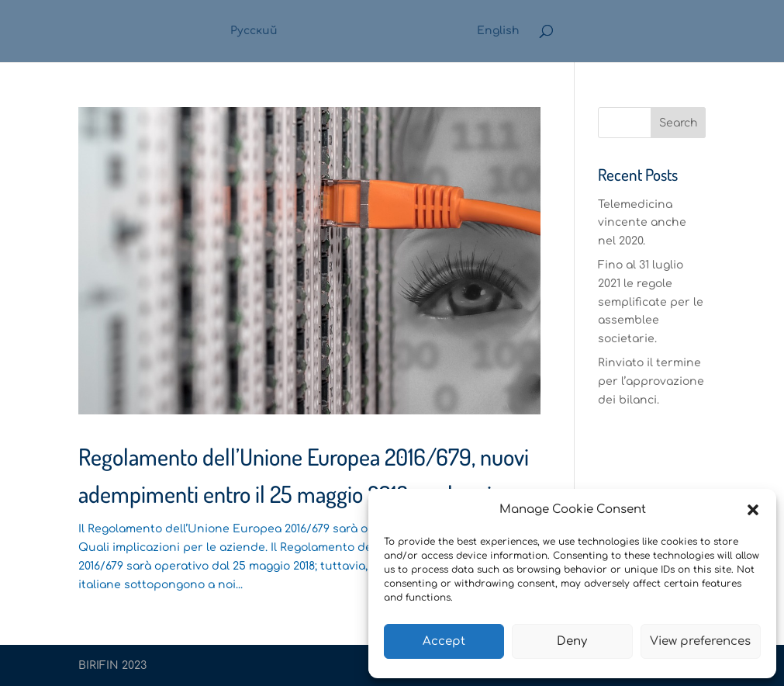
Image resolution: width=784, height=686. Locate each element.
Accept (444, 641)
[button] (753, 510)
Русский (254, 31)
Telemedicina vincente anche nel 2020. (642, 223)
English (498, 31)
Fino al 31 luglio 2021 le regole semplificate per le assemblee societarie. (651, 302)
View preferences (700, 641)
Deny (572, 641)
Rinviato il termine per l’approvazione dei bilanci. (651, 381)
